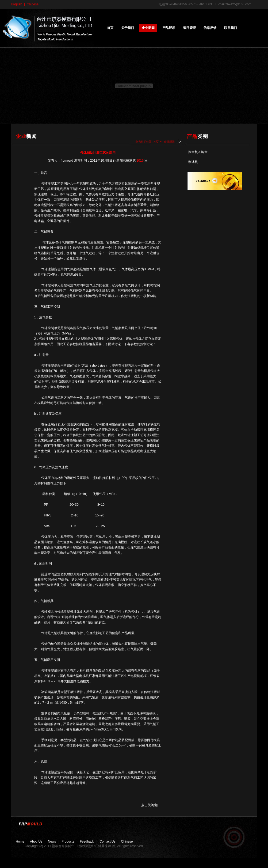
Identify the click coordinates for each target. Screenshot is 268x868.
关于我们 (128, 28)
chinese (127, 842)
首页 (110, 28)
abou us (36, 842)
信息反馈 (210, 28)
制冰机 (193, 162)
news (52, 842)
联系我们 (231, 28)
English (16, 4)
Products (68, 842)
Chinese (33, 4)
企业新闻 (148, 28)
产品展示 (169, 28)
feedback (87, 842)
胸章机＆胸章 (198, 152)
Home (20, 842)
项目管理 (189, 28)
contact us (107, 842)
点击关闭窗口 (151, 805)
